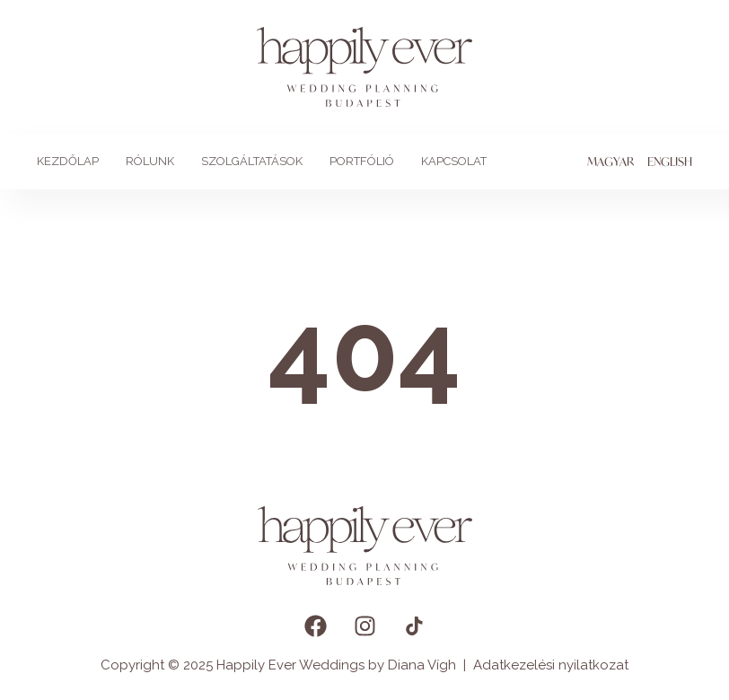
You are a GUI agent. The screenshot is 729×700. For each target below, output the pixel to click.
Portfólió (362, 161)
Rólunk (150, 161)
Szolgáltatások (252, 161)
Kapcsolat (454, 161)
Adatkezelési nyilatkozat (551, 665)
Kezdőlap (68, 161)
